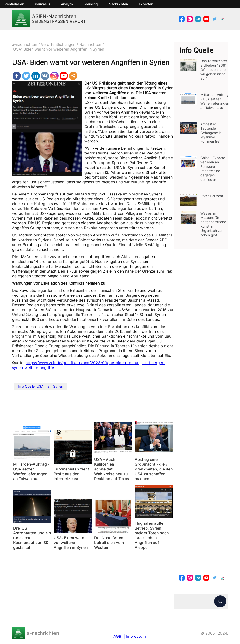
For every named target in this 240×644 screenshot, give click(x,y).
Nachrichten (118, 4)
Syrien (58, 386)
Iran (48, 386)
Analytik (67, 4)
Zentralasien (14, 4)
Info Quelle (26, 386)
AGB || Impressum (130, 636)
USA (40, 386)
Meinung (91, 4)
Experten (146, 4)
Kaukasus (43, 4)
